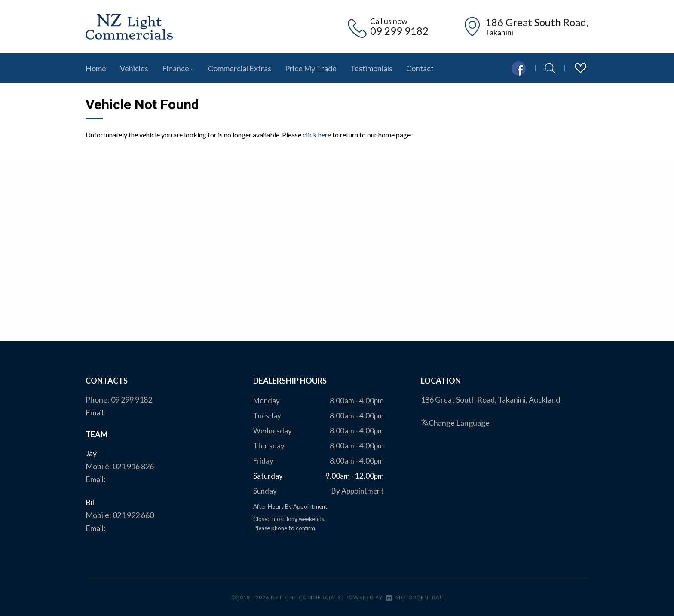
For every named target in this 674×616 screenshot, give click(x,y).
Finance (178, 68)
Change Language (455, 423)
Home (96, 68)
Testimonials (371, 68)
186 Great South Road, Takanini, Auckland (490, 399)
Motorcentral (414, 597)
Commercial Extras (240, 68)
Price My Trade (311, 68)
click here (317, 135)
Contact (420, 68)
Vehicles (134, 68)
